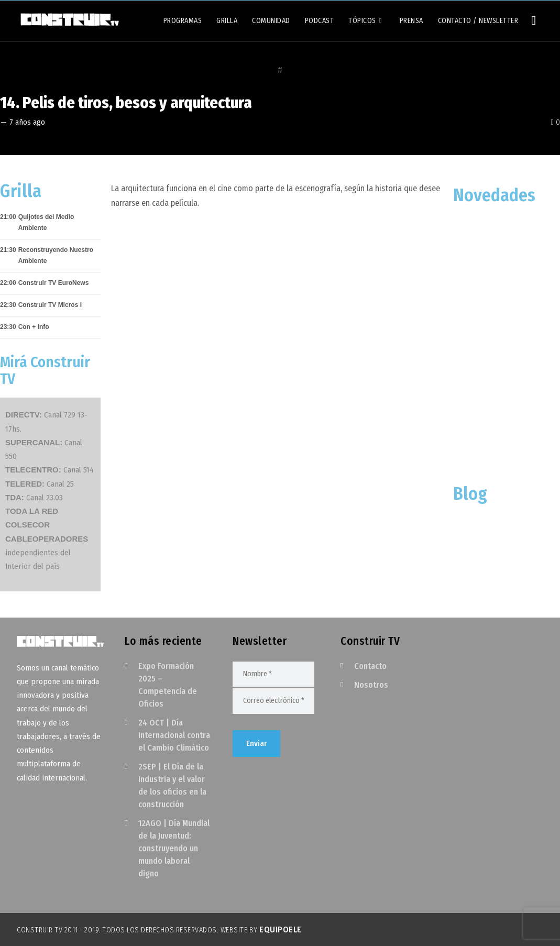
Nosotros (371, 685)
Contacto (370, 666)
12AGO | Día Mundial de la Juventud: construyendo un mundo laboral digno (174, 848)
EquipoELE (281, 929)
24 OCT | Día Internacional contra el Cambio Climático (174, 735)
